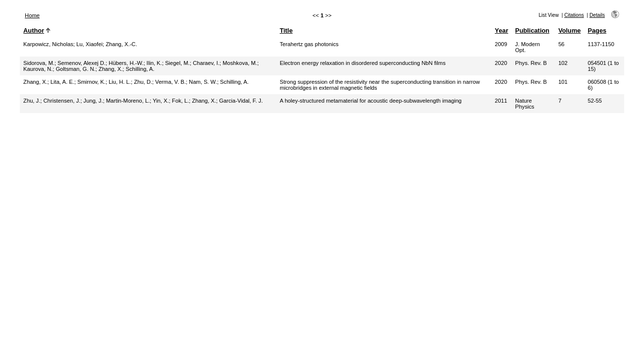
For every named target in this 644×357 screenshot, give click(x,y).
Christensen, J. (62, 101)
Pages (597, 30)
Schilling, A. (140, 69)
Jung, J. (93, 101)
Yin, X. (161, 101)
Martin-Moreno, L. (128, 101)
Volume (569, 30)
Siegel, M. (177, 63)
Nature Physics (525, 104)
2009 (501, 44)
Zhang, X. (111, 69)
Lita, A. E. (62, 82)
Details (597, 15)
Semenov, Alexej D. (82, 63)
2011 (501, 101)
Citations (574, 15)
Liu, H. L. (120, 82)
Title (286, 30)
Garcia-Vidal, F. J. (241, 101)
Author (34, 30)
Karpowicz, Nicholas (48, 44)
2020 (501, 63)
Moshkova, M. (240, 63)
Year (501, 30)
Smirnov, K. (91, 82)
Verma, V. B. (171, 82)
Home (32, 15)
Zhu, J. (32, 101)
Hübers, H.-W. (126, 63)
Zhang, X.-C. (121, 44)
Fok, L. (180, 101)
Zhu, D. (143, 82)
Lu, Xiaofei (89, 44)
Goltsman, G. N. (75, 69)
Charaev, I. (206, 63)
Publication (532, 30)
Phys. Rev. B (531, 63)
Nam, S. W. (203, 82)
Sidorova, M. (39, 63)
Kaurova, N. (38, 69)
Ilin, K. (154, 63)
